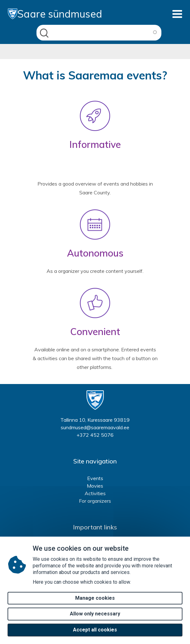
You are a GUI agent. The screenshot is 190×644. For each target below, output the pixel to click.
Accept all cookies (95, 636)
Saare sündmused (55, 14)
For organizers (95, 501)
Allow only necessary (95, 620)
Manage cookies (95, 604)
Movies (95, 486)
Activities (95, 493)
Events (95, 478)
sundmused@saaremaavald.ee (95, 427)
